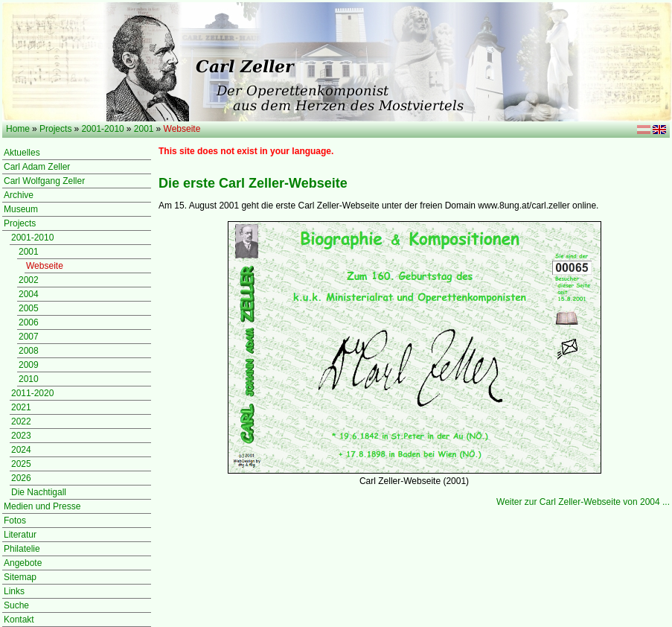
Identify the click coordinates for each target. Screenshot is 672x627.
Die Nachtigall (39, 492)
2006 (29, 322)
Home (18, 129)
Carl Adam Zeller (37, 167)
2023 (21, 436)
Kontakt (19, 620)
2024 (21, 450)
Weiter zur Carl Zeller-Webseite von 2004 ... (583, 502)
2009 (29, 365)
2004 (29, 294)
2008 (29, 351)
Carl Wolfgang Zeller (44, 181)
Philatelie (22, 549)
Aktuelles (22, 153)
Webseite (45, 266)
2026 (21, 478)
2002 (29, 280)
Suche (16, 605)
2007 (29, 337)
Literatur (20, 535)
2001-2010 (102, 129)
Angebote (23, 563)
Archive (19, 195)
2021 (21, 407)
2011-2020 (32, 393)
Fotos (15, 521)
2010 (29, 379)
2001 (144, 129)
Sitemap (20, 577)
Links (14, 591)
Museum (21, 209)
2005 (29, 308)
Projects (55, 129)
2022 (21, 421)
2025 (21, 464)
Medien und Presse (42, 506)
